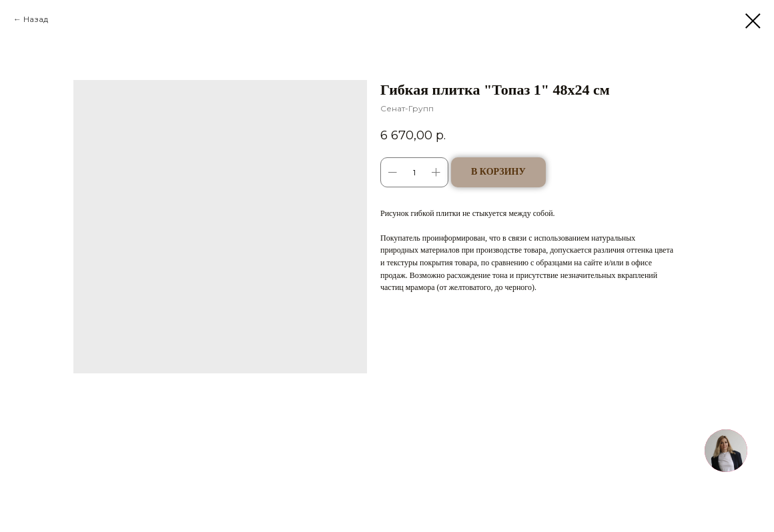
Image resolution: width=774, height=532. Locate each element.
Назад (36, 19)
